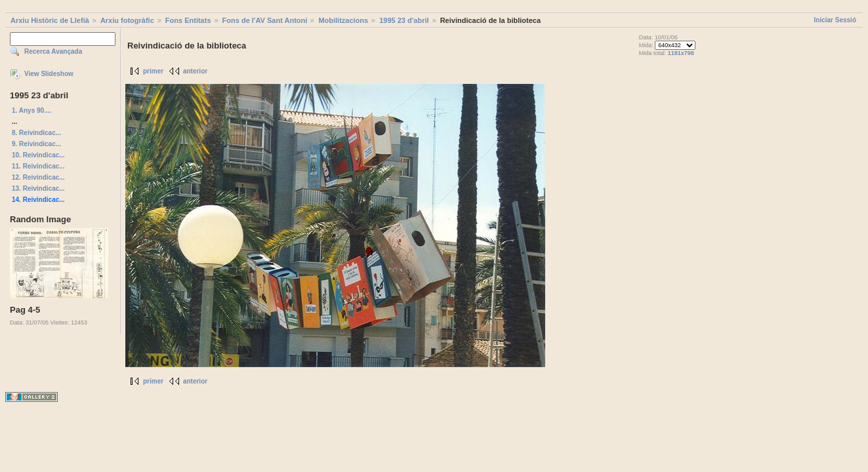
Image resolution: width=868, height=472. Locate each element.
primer (153, 71)
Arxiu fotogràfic (127, 20)
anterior (195, 71)
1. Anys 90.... (31, 110)
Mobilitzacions (343, 20)
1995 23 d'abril (404, 20)
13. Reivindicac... (38, 188)
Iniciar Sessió (835, 20)
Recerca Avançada (53, 51)
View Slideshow (49, 74)
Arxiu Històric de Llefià (50, 20)
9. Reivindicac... (36, 144)
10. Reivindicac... (38, 155)
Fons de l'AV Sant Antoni (265, 20)
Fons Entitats (188, 20)
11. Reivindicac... (38, 166)
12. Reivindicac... (38, 177)
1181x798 (681, 53)
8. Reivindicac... (36, 133)
